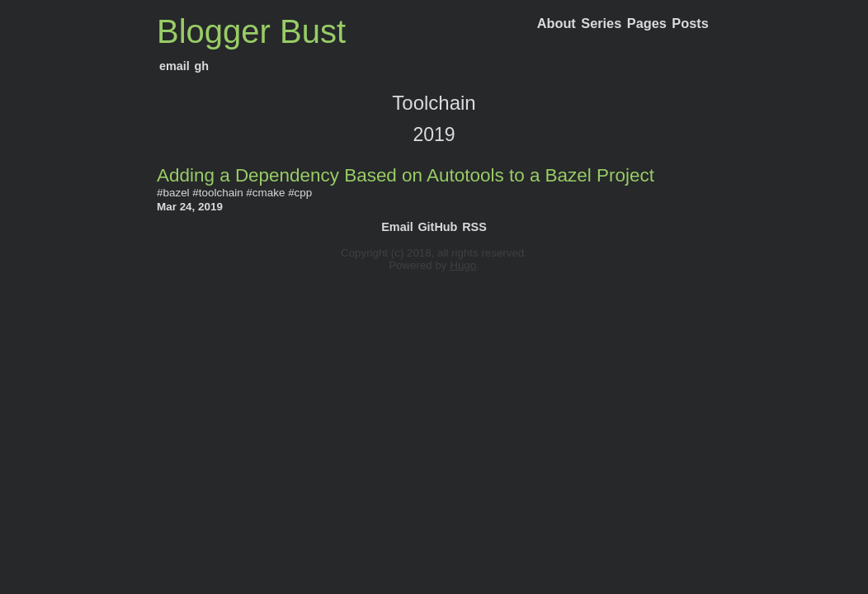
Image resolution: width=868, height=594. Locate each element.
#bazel (173, 193)
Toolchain (434, 103)
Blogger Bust (251, 31)
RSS (474, 227)
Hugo (463, 265)
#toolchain (217, 193)
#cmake (265, 193)
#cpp (300, 193)
